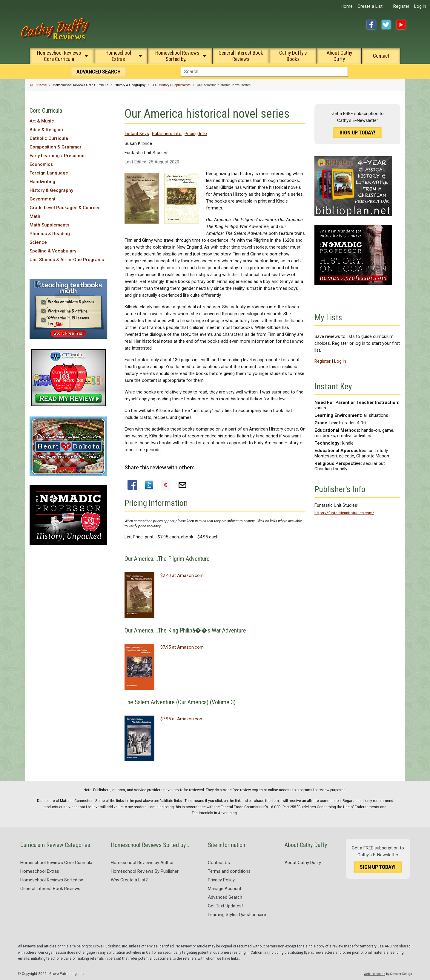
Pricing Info (196, 134)
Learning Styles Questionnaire (237, 915)
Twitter (386, 25)
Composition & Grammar (56, 147)
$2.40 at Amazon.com (182, 575)
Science (38, 242)
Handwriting (42, 182)
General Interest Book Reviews (241, 56)
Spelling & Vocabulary (53, 251)
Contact (381, 56)
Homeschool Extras (118, 56)
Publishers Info (167, 134)
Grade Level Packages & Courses (65, 208)
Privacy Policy (221, 880)
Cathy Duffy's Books (293, 56)
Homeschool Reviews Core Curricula (59, 56)
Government (43, 199)
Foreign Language (49, 173)
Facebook (371, 25)
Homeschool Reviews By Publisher (145, 871)
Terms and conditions (229, 871)
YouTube (401, 25)
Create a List (370, 6)
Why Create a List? (129, 880)
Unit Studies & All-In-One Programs (67, 260)
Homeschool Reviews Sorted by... (177, 56)
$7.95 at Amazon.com (182, 647)
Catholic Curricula (49, 138)
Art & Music (42, 121)
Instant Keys (137, 134)
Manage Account (225, 889)
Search (99, 72)
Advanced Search (225, 897)
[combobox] (264, 72)
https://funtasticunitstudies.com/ (344, 513)
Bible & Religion (46, 130)
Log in (420, 6)
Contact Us (219, 863)
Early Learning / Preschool (58, 156)
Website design (374, 974)
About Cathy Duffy (339, 56)
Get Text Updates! (225, 906)
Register (401, 6)
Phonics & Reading (50, 234)
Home (347, 6)
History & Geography (51, 190)
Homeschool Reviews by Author (142, 863)
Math (35, 216)
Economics (41, 164)
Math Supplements (49, 225)
